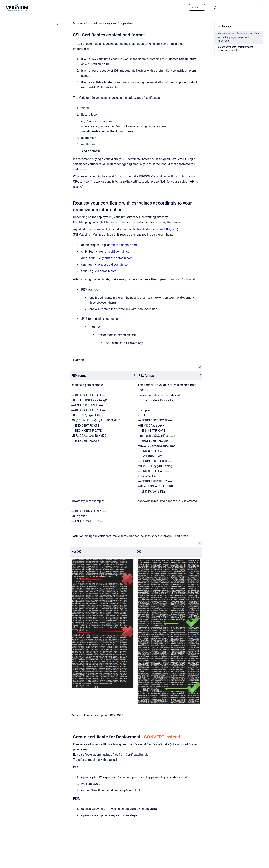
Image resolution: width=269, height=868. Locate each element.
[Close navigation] (58, 24)
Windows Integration (105, 23)
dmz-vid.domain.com (119, 258)
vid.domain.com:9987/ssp (159, 229)
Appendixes (127, 23)
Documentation (81, 23)
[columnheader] (103, 376)
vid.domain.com (89, 229)
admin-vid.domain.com (122, 245)
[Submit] (215, 7)
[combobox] (237, 7)
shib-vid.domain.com (118, 251)
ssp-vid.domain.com (117, 265)
